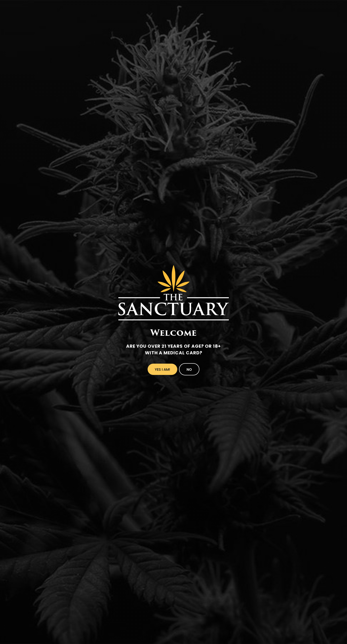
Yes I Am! (162, 370)
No (189, 370)
